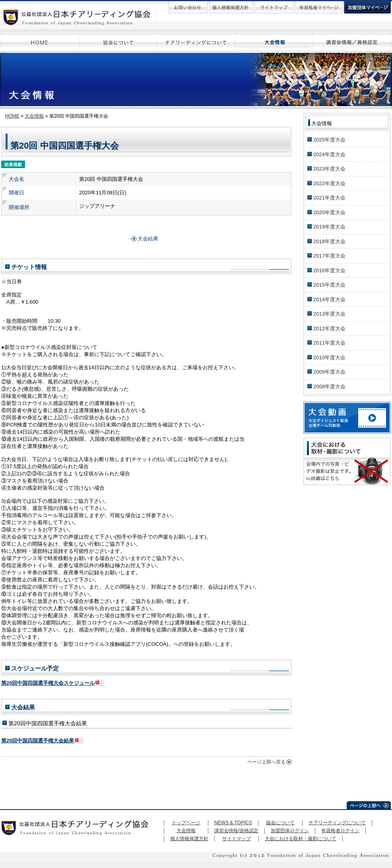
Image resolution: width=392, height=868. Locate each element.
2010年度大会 (329, 357)
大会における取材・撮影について (301, 839)
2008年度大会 (329, 387)
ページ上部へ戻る (266, 762)
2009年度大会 (329, 372)
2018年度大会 (329, 241)
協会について (280, 823)
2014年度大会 (329, 299)
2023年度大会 (329, 169)
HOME (12, 116)
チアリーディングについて (337, 823)
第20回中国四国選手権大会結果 (38, 741)
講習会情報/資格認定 (236, 831)
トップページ (186, 823)
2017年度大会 (329, 256)
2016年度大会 (329, 270)
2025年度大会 (329, 140)
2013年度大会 (329, 314)
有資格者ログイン (340, 831)
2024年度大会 (329, 154)
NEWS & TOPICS (233, 823)
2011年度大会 (329, 343)
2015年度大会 (329, 285)
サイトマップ (237, 839)
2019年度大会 (329, 227)
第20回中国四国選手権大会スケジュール (48, 683)
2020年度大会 (329, 212)
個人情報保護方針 (189, 839)
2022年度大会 (329, 183)
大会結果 (148, 239)
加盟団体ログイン (290, 831)
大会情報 (34, 116)
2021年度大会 (329, 198)
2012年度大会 (329, 328)
